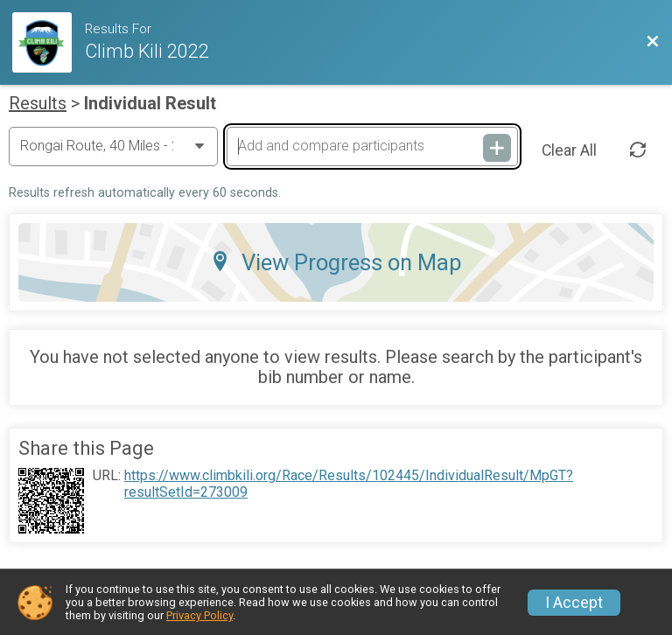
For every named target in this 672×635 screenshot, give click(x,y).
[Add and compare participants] (372, 146)
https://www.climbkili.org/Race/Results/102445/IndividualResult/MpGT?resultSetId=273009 (349, 484)
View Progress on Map (336, 262)
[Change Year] (113, 146)
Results (38, 103)
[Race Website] (48, 42)
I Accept (574, 603)
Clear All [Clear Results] (569, 150)
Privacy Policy (199, 615)
